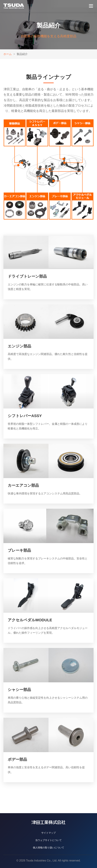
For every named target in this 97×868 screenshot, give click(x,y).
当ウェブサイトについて (48, 840)
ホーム (8, 54)
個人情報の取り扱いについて (48, 848)
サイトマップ (48, 833)
